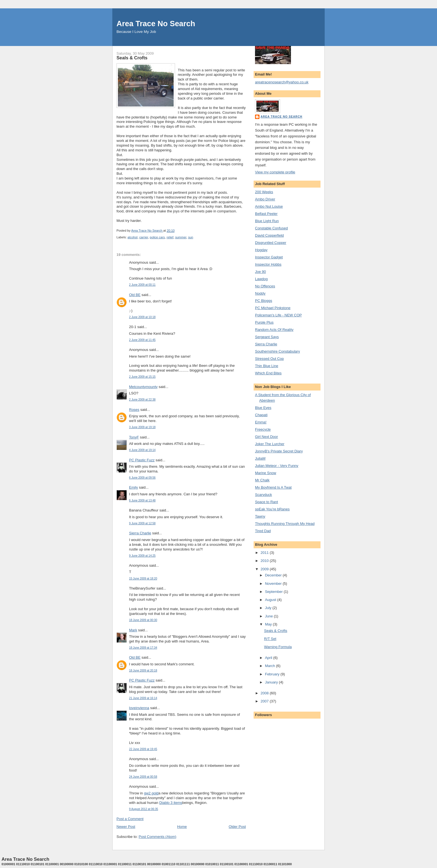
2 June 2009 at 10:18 (142, 317)
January (272, 682)
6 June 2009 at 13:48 (142, 500)
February (273, 674)
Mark (133, 630)
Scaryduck (264, 495)
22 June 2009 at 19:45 (143, 749)
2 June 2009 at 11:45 (142, 340)
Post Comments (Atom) (158, 837)
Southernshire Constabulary (277, 351)
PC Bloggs (264, 301)
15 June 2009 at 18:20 (143, 579)
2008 (265, 693)
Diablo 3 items (171, 803)
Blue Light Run (267, 221)
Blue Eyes (263, 408)
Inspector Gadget (269, 257)
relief (170, 237)
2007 (265, 701)
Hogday (261, 250)
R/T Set (270, 639)
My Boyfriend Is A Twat (273, 487)
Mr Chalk (262, 480)
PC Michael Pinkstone (273, 308)
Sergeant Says (267, 337)
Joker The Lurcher (270, 444)
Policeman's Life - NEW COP (278, 315)
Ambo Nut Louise (269, 206)
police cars (157, 237)
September (274, 592)
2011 (265, 553)
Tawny (260, 516)
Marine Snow (266, 473)
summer (181, 237)
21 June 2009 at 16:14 (143, 698)
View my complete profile (275, 172)
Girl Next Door (266, 437)
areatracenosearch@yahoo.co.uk (282, 82)
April (269, 658)
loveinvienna (139, 708)
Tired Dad (263, 531)
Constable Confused (271, 228)
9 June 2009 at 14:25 (142, 556)
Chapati (261, 415)
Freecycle (263, 429)
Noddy (260, 293)
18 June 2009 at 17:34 (143, 648)
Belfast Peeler (266, 214)
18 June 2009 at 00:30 (143, 620)
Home (182, 827)
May (269, 624)
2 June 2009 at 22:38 (142, 400)
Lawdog (261, 279)
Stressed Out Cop (269, 359)
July (269, 608)
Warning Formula (278, 647)
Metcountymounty (143, 387)
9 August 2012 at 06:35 (144, 809)
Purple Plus (264, 322)
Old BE (135, 295)
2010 (265, 561)
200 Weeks (264, 192)
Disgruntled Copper (271, 243)
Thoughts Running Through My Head (285, 524)
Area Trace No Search (156, 24)
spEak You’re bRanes (272, 509)
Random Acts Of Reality (274, 330)
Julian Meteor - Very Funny (277, 466)
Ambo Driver (265, 199)
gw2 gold (151, 793)
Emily (133, 487)
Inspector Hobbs (268, 264)
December (274, 575)
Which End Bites (268, 373)
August (271, 600)
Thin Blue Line (267, 366)
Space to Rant (266, 502)
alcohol (133, 237)
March (271, 666)
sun (191, 237)
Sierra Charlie (140, 533)
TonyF (134, 437)
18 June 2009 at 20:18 (143, 671)
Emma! (261, 422)
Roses (134, 410)
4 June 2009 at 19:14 (142, 450)
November (274, 584)
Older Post (237, 827)
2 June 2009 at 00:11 (142, 285)
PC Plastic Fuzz (142, 460)
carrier (144, 237)
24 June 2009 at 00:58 (143, 777)
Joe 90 (260, 272)
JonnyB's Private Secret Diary (279, 451)
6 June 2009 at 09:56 (142, 478)
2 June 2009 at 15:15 (142, 377)
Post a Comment (130, 819)
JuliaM (260, 458)
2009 (265, 569)
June (270, 616)
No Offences (265, 286)
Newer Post (126, 827)
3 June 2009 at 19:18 (142, 427)
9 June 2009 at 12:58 (142, 523)
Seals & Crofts (275, 631)
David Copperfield (269, 235)
